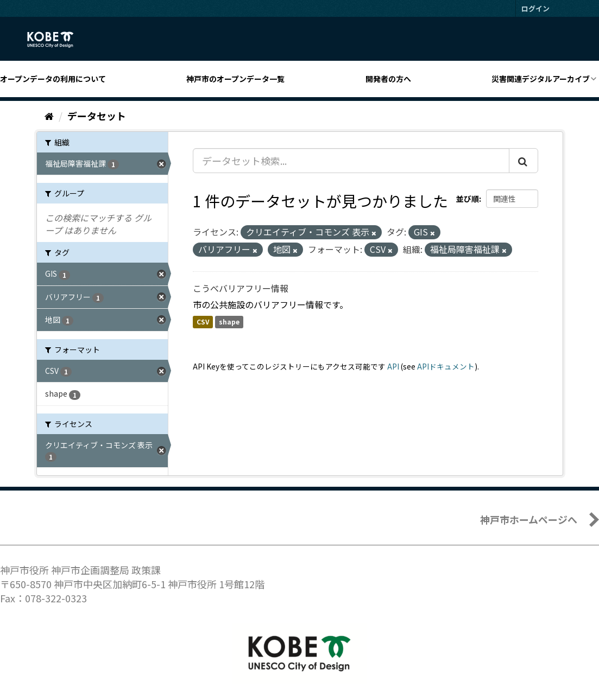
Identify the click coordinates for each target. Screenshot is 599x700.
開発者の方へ (388, 79)
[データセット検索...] (351, 161)
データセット (97, 116)
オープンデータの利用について (53, 79)
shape (229, 322)
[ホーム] (49, 116)
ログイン (535, 8)
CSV (203, 322)
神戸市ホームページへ (529, 519)
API (393, 366)
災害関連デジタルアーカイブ (541, 79)
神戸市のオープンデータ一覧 (235, 79)
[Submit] (524, 161)
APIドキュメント (446, 366)
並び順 (468, 199)
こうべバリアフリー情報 (241, 288)
